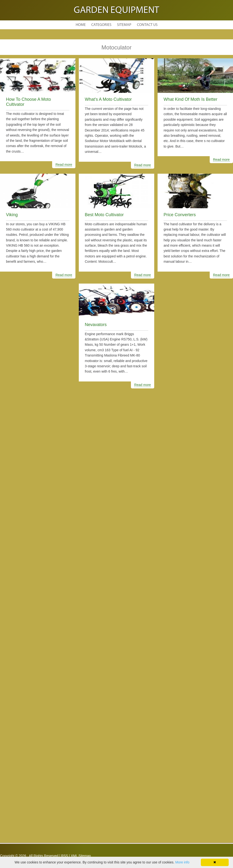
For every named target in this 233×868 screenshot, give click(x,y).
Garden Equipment (116, 11)
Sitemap (124, 25)
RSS (64, 856)
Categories (101, 25)
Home (81, 25)
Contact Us (147, 25)
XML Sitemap (81, 856)
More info (182, 862)
